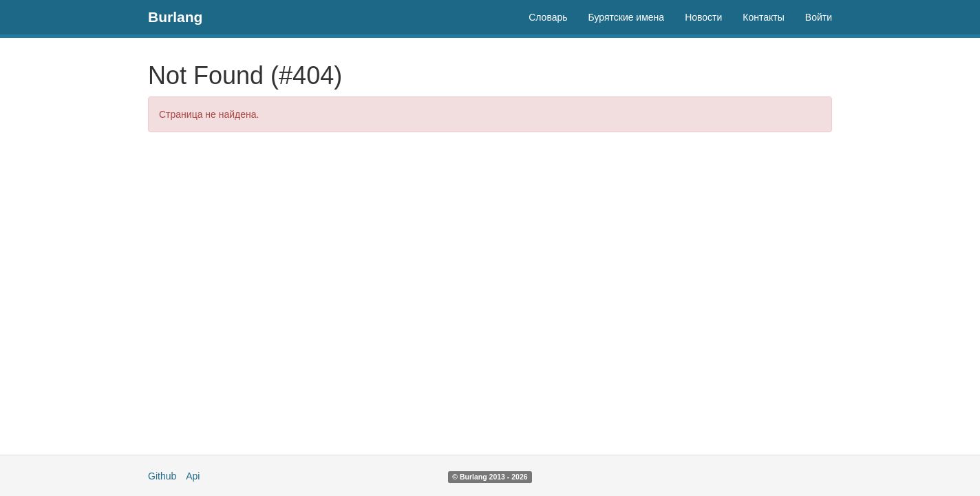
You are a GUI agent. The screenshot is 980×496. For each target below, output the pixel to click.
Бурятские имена (627, 17)
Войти (819, 17)
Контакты (763, 17)
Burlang (175, 17)
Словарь (548, 17)
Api (193, 476)
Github (162, 476)
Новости (703, 17)
